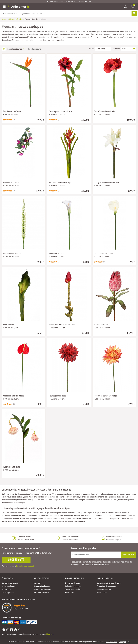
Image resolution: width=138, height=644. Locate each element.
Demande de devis (84, 2)
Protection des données (107, 586)
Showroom (6, 589)
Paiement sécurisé (41, 592)
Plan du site (102, 592)
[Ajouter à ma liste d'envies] (5, 61)
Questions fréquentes (42, 589)
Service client (70, 2)
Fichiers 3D (70, 592)
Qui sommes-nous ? (10, 583)
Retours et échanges (42, 586)
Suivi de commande (55, 2)
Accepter (123, 642)
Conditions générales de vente (109, 583)
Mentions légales (104, 589)
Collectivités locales (73, 586)
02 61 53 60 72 (16, 560)
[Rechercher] (134, 13)
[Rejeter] (128, 642)
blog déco (50, 634)
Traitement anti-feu (73, 589)
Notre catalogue (8, 586)
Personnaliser (111, 642)
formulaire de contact (25, 566)
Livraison (37, 583)
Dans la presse (8, 592)
